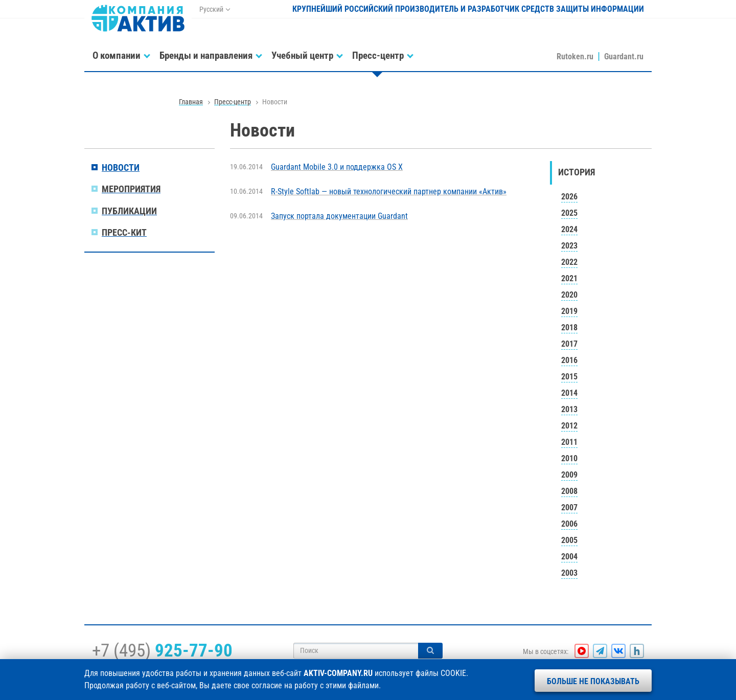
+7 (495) (162, 650)
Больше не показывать (593, 681)
